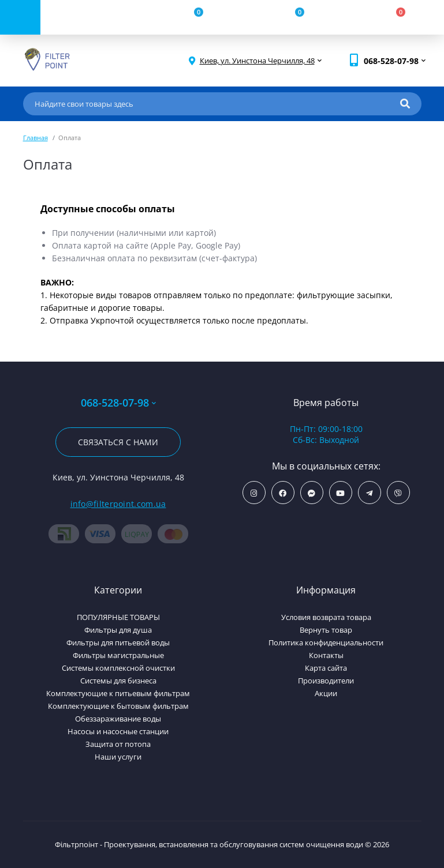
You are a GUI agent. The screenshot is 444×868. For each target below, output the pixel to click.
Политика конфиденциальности (326, 642)
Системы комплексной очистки (118, 668)
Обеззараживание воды (118, 719)
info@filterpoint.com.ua (118, 504)
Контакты (326, 655)
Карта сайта (326, 668)
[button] (257, 61)
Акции (326, 693)
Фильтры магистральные (118, 655)
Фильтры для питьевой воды (118, 642)
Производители (326, 681)
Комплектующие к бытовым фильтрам (118, 706)
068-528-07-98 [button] (118, 403)
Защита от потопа (118, 744)
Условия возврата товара (326, 617)
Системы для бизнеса (118, 681)
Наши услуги (118, 757)
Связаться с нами (118, 442)
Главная (36, 138)
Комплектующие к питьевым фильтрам (118, 693)
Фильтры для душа (118, 630)
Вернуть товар (326, 630)
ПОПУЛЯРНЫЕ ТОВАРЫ (118, 617)
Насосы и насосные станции (118, 731)
